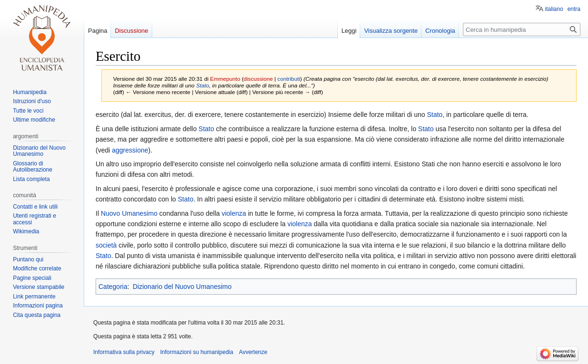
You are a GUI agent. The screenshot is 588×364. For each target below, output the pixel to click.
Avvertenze (253, 352)
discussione (258, 79)
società (106, 245)
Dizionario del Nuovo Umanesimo (182, 287)
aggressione (130, 150)
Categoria (113, 287)
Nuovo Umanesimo (129, 213)
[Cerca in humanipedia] (522, 29)
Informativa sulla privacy (124, 352)
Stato (202, 85)
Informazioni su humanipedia (197, 352)
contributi (289, 79)
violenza (234, 213)
